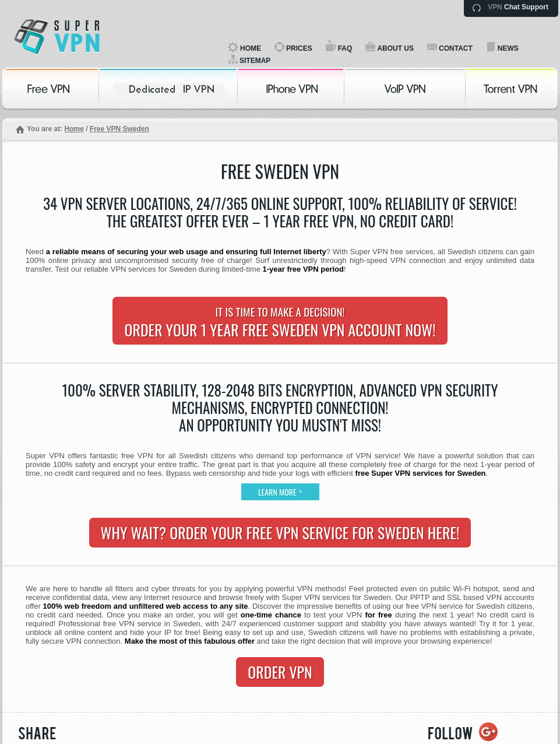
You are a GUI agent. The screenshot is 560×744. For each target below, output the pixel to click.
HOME (251, 48)
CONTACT (456, 48)
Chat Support (518, 7)
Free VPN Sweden (119, 129)
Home (74, 129)
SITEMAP (255, 61)
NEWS (508, 48)
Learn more (280, 492)
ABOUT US (395, 48)
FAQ (345, 48)
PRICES (299, 48)
